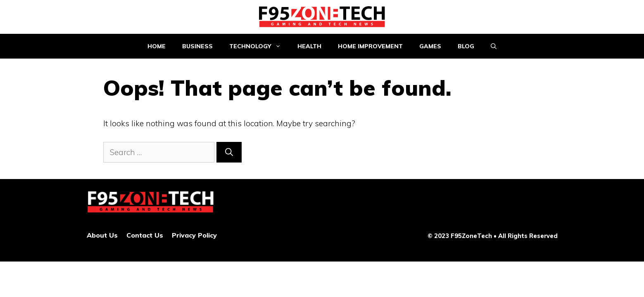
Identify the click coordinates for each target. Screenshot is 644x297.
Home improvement (370, 46)
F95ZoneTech (471, 236)
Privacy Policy (194, 235)
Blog (466, 46)
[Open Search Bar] (494, 46)
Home (157, 46)
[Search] (229, 152)
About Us (102, 235)
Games (430, 46)
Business (197, 46)
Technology (259, 46)
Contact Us (145, 235)
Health (309, 46)
